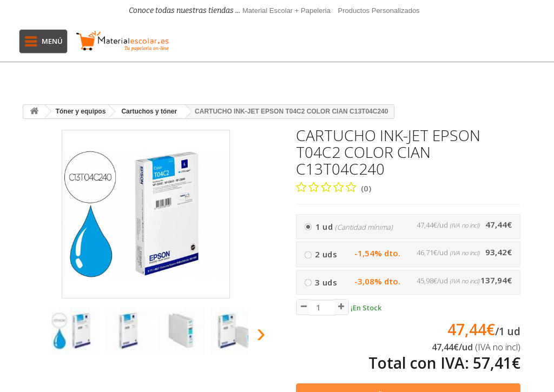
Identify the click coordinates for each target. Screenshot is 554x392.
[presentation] (33, 336)
